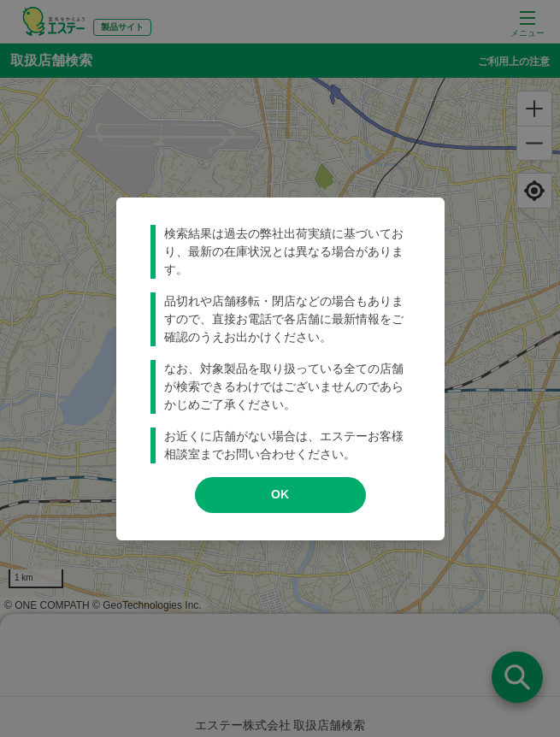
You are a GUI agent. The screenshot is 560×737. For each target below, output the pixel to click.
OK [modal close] (280, 494)
